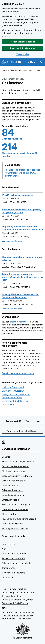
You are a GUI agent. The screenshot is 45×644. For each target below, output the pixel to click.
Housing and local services (15, 509)
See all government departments (18, 373)
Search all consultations (12, 241)
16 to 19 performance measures (17, 195)
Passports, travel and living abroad (19, 519)
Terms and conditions (12, 596)
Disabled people (10, 485)
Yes (29, 421)
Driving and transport (12, 490)
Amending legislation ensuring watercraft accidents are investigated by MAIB (22, 277)
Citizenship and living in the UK (17, 476)
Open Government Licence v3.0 (17, 615)
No (40, 421)
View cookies (23, 54)
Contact (31, 593)
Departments (8, 544)
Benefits (6, 457)
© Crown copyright (23, 638)
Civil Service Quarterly (13, 391)
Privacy (12, 589)
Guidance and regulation (14, 554)
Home (4, 70)
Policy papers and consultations (17, 563)
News (5, 549)
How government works (13, 573)
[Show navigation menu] (31, 62)
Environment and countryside (16, 505)
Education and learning (13, 495)
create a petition (18, 322)
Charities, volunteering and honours (25, 70)
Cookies (22, 589)
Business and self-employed (15, 466)
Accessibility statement (13, 593)
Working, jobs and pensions (15, 528)
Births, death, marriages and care (18, 462)
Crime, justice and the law (14, 481)
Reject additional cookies (22, 48)
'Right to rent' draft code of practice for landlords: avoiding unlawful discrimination (22, 173)
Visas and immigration (12, 524)
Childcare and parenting (14, 471)
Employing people (11, 500)
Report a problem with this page (23, 431)
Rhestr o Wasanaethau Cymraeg (18, 600)
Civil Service (8, 405)
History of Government (13, 387)
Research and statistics (13, 558)
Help (4, 589)
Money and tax (9, 514)
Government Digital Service (15, 401)
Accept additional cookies (23, 42)
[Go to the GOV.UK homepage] (12, 62)
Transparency (9, 568)
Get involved (8, 577)
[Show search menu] (41, 62)
